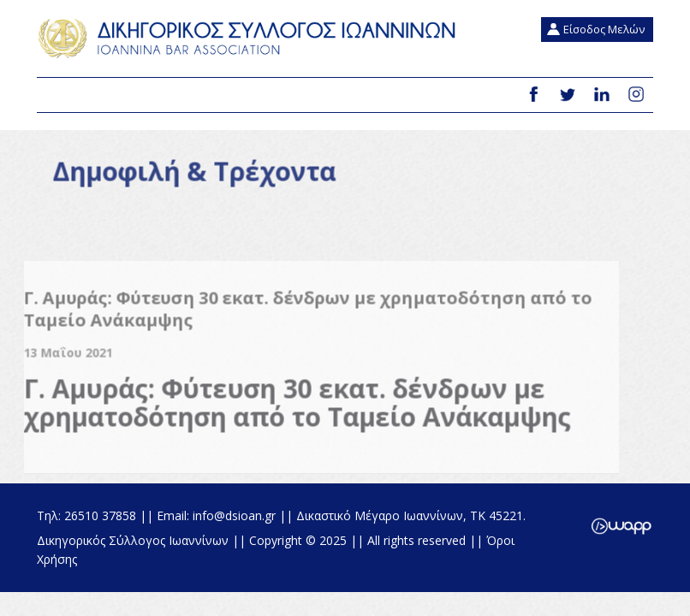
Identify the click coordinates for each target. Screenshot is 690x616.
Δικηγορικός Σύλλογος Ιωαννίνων (251, 38)
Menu (57, 96)
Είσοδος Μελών (604, 29)
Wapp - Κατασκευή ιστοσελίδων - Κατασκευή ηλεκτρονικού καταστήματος (621, 526)
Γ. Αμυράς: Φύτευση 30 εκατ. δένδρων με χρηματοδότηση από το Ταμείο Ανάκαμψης (291, 409)
